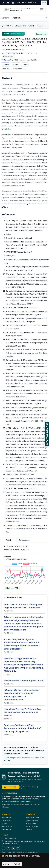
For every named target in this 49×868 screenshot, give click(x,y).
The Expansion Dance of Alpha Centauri (24, 681)
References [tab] (25, 540)
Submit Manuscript (32, 818)
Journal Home (6, 818)
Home (5, 26)
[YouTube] (18, 848)
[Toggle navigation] (42, 10)
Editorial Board (7, 826)
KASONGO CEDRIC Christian (13, 50)
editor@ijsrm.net (10, 838)
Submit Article (11, 787)
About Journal (6, 829)
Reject (17, 864)
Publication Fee (31, 823)
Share (25, 64)
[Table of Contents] (29, 18)
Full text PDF (12, 588)
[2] (9, 129)
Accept (7, 864)
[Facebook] (4, 848)
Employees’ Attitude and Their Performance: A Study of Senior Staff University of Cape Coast (23, 728)
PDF (6, 64)
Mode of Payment (32, 826)
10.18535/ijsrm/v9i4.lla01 (15, 53)
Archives (4, 823)
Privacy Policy (8, 859)
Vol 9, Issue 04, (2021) (24, 26)
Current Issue (29, 787)
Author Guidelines (32, 821)
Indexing (29, 829)
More (44, 3)
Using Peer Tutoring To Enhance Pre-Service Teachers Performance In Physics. (23, 712)
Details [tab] (9, 540)
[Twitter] (8, 848)
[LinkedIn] (13, 848)
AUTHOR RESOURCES (47, 434)
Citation (15, 64)
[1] (28, 110)
